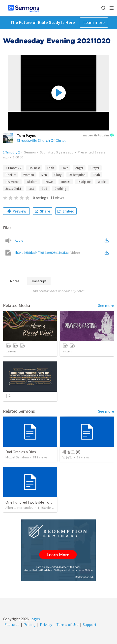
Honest (66, 182)
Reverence (12, 182)
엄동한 (67, 457)
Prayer (95, 168)
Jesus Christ (13, 189)
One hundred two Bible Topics (31, 502)
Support (90, 624)
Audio (19, 240)
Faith (51, 168)
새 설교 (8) (71, 452)
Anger (79, 168)
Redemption (77, 175)
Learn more (94, 22)
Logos (34, 619)
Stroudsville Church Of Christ (41, 140)
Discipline (84, 182)
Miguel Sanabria (17, 457)
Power (49, 182)
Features (12, 624)
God (44, 189)
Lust (31, 189)
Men (44, 175)
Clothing (60, 189)
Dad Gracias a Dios (21, 452)
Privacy (46, 624)
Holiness (34, 168)
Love (65, 168)
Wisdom (32, 182)
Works (102, 182)
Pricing (30, 624)
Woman (29, 175)
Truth (96, 175)
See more (106, 305)
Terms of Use (67, 624)
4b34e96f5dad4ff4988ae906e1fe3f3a (47, 253)
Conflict (11, 175)
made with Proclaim (99, 136)
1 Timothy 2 (11, 152)
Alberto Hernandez (19, 508)
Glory (58, 175)
